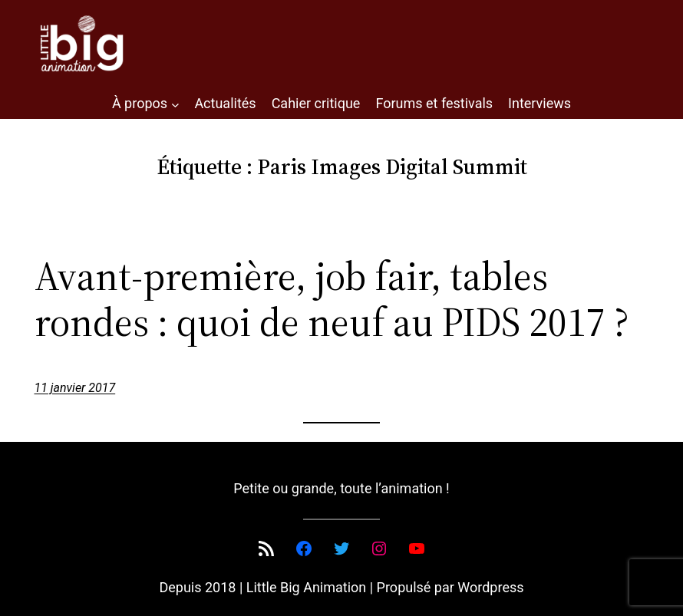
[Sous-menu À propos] (175, 104)
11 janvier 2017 (75, 388)
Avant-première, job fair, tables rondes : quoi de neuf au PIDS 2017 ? (332, 299)
